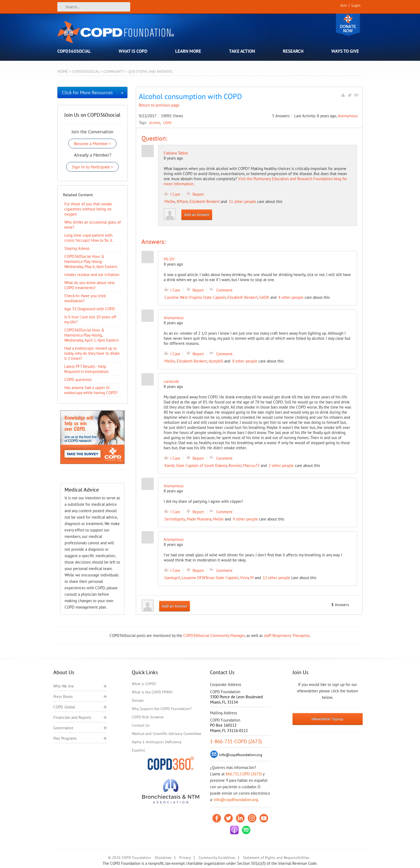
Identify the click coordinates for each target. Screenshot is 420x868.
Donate (348, 25)
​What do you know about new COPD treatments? (89, 285)
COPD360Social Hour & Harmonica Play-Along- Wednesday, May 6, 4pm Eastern (91, 261)
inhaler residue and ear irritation (92, 275)
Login (356, 5)
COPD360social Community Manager (214, 635)
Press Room (63, 697)
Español (138, 750)
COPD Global (64, 707)
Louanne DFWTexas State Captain (210, 578)
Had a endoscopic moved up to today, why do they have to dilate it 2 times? (92, 353)
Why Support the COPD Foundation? (162, 709)
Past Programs (65, 738)
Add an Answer (197, 215)
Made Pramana (199, 519)
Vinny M (247, 578)
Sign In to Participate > (92, 167)
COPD (167, 123)
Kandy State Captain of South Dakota (196, 465)
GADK (264, 297)
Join (344, 5)
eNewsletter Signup (327, 719)
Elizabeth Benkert (205, 201)
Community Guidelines (217, 858)
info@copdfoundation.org (236, 800)
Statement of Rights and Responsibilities (276, 858)
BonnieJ (235, 465)
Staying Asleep (77, 248)
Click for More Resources (87, 93)
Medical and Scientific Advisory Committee (166, 734)
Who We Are (64, 686)
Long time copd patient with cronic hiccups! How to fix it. (89, 238)
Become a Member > (92, 144)
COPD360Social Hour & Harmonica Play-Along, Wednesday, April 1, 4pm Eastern (91, 335)
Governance (63, 728)
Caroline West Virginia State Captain (195, 297)
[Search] (94, 7)
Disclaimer (163, 858)
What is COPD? (144, 684)
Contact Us (141, 725)
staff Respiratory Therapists (287, 635)
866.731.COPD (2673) (244, 774)
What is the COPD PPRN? (152, 692)
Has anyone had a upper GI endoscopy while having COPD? (91, 390)
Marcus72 (251, 465)
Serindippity (175, 519)
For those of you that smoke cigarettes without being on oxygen (88, 209)
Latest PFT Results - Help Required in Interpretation (86, 369)
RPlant (182, 201)
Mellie (170, 201)
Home (63, 71)
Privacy (185, 858)
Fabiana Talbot (176, 153)
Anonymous (348, 116)
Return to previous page (159, 105)
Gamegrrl (172, 578)
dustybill (216, 361)
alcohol (155, 123)
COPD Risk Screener (148, 717)
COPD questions (78, 380)
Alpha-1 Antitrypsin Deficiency (157, 742)
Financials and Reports (72, 717)
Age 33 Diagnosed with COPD (90, 309)
